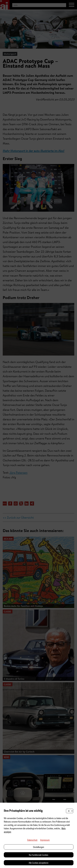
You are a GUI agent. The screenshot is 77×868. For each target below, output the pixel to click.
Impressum (45, 840)
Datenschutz (32, 840)
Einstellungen (39, 847)
